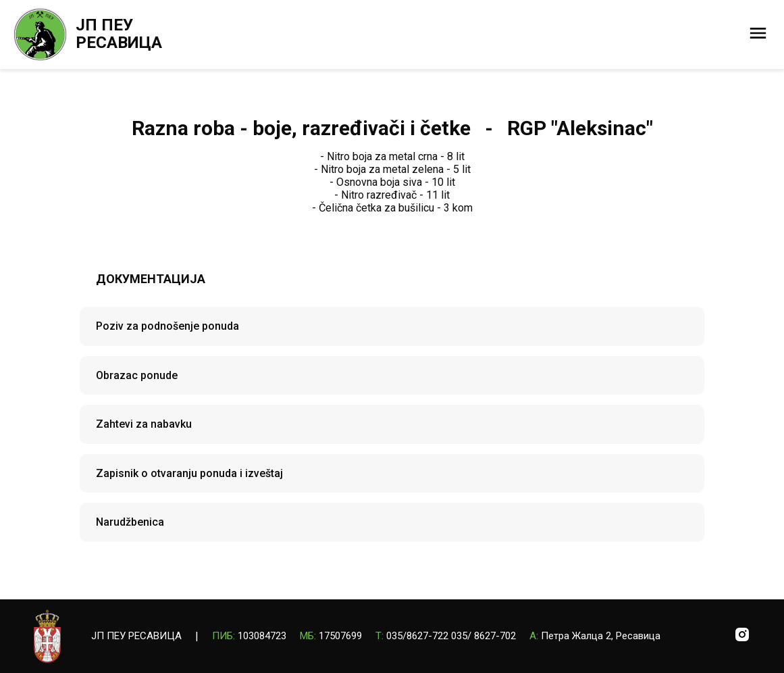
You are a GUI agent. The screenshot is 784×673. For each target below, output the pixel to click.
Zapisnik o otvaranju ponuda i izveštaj (189, 473)
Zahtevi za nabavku (144, 424)
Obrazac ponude (137, 375)
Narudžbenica (130, 522)
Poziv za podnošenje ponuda (167, 326)
